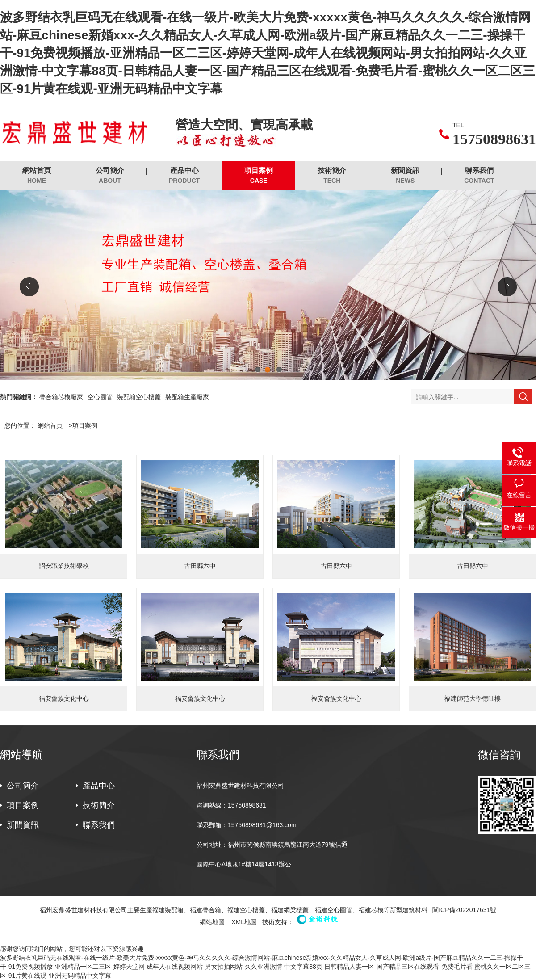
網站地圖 (212, 922)
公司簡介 (110, 176)
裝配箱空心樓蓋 (139, 397)
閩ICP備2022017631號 (464, 910)
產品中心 (184, 176)
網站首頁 (37, 176)
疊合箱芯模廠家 (61, 397)
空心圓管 (100, 397)
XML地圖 (244, 922)
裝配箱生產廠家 (187, 397)
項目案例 (259, 176)
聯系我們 (479, 176)
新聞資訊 (405, 176)
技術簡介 (332, 176)
